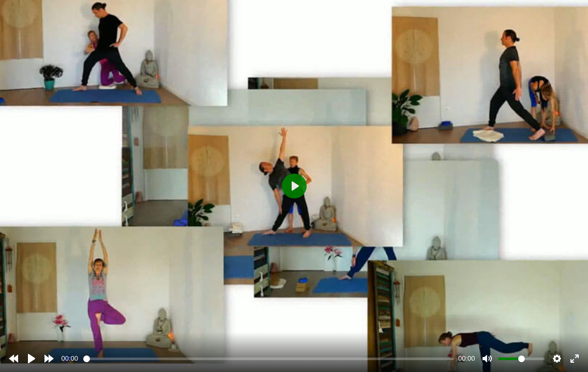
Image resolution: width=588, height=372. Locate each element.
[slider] (269, 359)
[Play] (32, 359)
